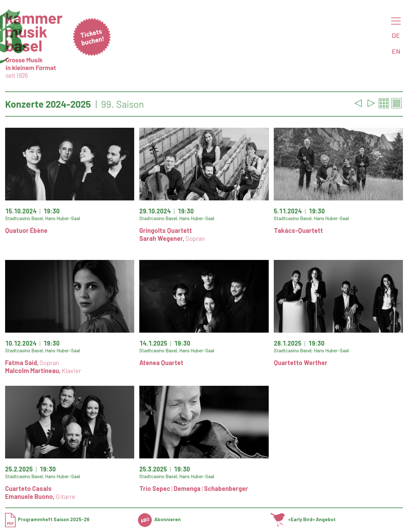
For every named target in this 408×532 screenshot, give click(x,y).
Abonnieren (159, 519)
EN (396, 51)
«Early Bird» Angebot (303, 519)
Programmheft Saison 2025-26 (47, 519)
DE (396, 35)
